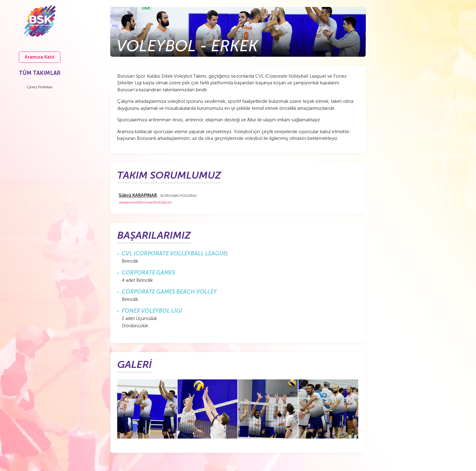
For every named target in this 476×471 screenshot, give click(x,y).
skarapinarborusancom (145, 202)
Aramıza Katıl (40, 57)
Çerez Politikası (40, 87)
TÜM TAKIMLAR (40, 73)
